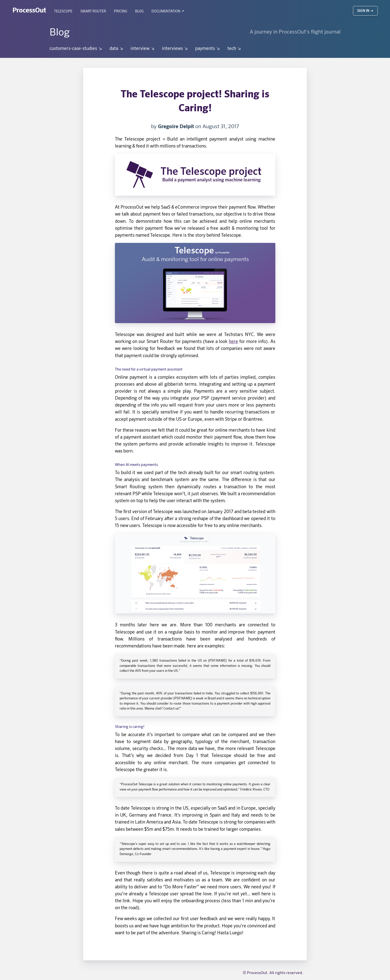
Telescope (63, 11)
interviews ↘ (175, 49)
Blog (139, 11)
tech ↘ (234, 49)
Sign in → (365, 11)
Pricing (121, 11)
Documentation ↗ (168, 11)
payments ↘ (208, 49)
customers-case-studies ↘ (76, 49)
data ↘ (117, 49)
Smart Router (93, 11)
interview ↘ (143, 49)
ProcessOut (29, 11)
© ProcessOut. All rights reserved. (273, 973)
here (233, 342)
